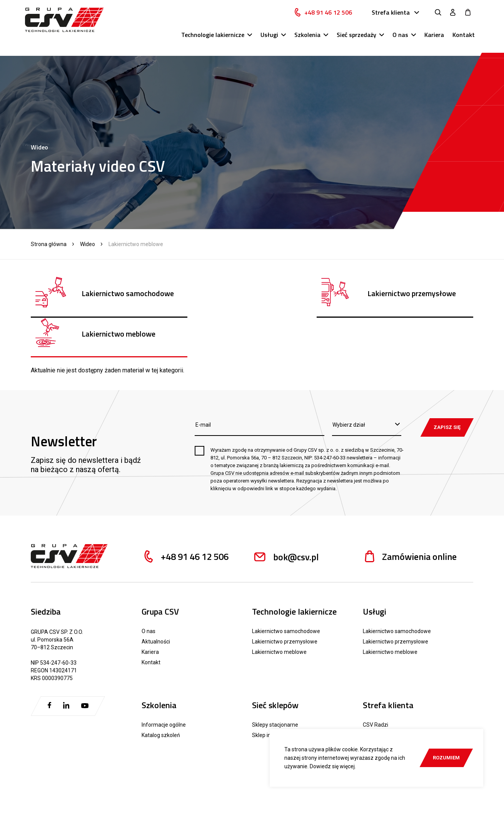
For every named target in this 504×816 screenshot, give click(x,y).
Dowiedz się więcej (332, 766)
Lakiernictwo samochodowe (286, 591)
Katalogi (373, 695)
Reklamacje (382, 727)
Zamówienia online (410, 517)
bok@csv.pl (285, 517)
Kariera (434, 40)
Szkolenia (307, 40)
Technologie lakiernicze (213, 40)
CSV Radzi (375, 685)
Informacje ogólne (164, 685)
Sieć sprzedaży (356, 40)
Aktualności (156, 602)
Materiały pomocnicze (395, 716)
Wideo (88, 244)
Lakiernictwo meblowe (279, 612)
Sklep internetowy (274, 695)
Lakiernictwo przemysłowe (285, 602)
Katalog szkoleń (161, 695)
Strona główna (49, 244)
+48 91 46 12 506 (329, 18)
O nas (400, 40)
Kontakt (464, 40)
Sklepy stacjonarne (275, 685)
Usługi (269, 40)
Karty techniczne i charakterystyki (404, 705)
